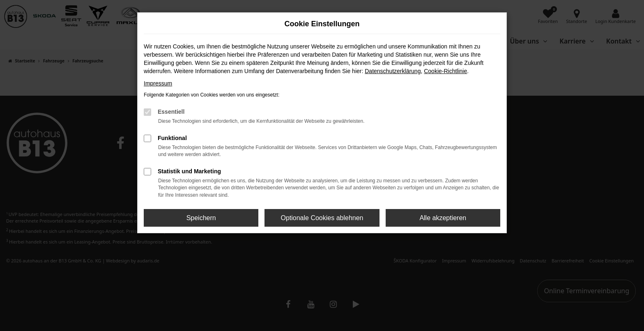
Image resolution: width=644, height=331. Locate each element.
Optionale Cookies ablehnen (322, 218)
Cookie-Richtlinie (445, 71)
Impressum (158, 83)
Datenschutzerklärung (393, 71)
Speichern (201, 218)
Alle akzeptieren (443, 218)
